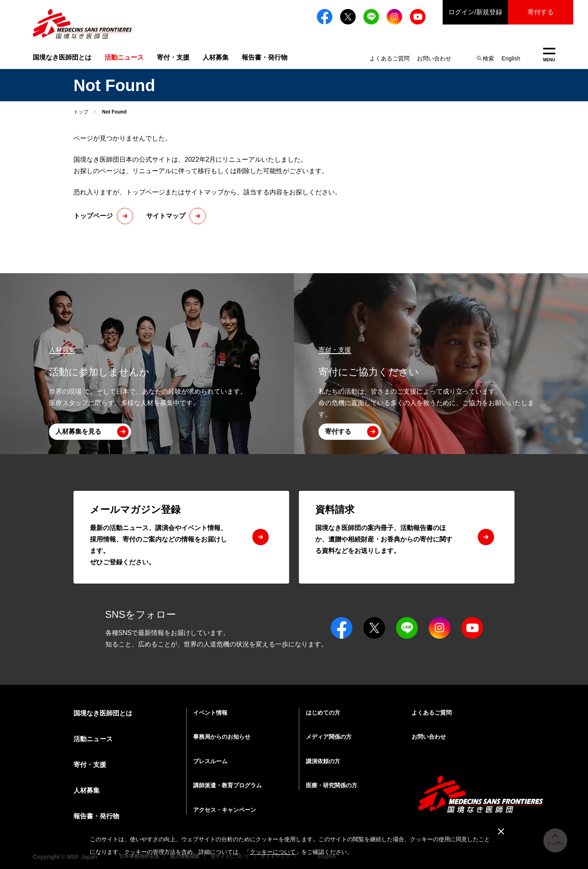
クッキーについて (273, 852)
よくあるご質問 (390, 58)
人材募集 (216, 57)
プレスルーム (210, 761)
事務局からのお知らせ (222, 737)
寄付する (541, 12)
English (511, 58)
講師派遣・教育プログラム (227, 785)
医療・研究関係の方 (332, 785)
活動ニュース (93, 739)
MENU (549, 55)
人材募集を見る (78, 431)
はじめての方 (323, 713)
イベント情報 (210, 713)
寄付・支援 (173, 57)
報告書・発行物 (265, 57)
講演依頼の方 (323, 761)
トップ (81, 112)
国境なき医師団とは (62, 57)
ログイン (475, 12)
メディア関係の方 (329, 737)
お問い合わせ (434, 58)
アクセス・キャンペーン (225, 810)
